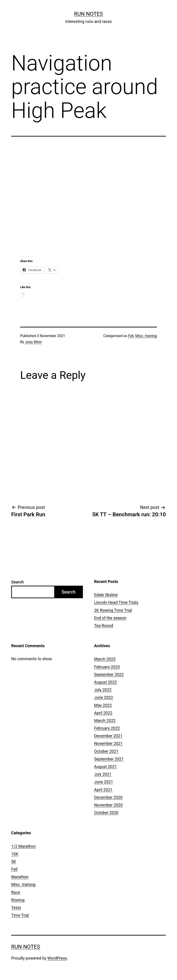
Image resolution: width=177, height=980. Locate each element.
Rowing (18, 900)
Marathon (20, 877)
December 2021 (108, 736)
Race (16, 892)
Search (17, 582)
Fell (131, 336)
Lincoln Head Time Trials (116, 602)
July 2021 (103, 774)
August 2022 (106, 682)
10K (15, 854)
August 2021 (106, 767)
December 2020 (108, 797)
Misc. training (146, 336)
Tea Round (104, 626)
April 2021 (103, 790)
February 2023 (107, 667)
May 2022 (103, 705)
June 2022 (104, 697)
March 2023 (105, 659)
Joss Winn (33, 342)
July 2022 (103, 690)
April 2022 (103, 713)
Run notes (89, 14)
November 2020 (108, 805)
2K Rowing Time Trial (113, 610)
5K (14, 862)
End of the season (110, 618)
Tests (16, 908)
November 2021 (108, 743)
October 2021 (106, 751)
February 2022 (107, 728)
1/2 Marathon (23, 846)
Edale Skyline (106, 595)
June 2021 (104, 782)
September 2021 (109, 759)
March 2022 (105, 721)
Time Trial (20, 915)
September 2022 (109, 674)
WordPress (57, 958)
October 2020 (106, 813)
